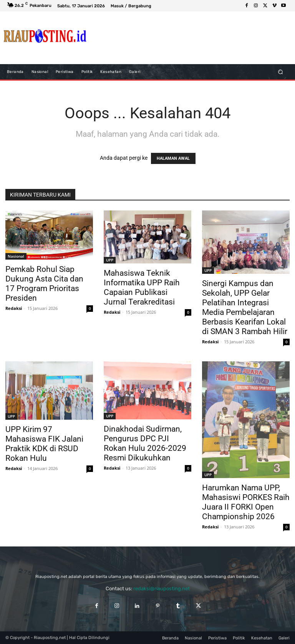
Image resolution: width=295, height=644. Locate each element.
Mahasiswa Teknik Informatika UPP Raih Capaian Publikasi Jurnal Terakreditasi (142, 287)
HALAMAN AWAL (173, 158)
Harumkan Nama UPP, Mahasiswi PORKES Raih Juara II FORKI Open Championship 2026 (246, 502)
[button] (281, 72)
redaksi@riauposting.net (162, 589)
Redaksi (14, 308)
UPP (110, 260)
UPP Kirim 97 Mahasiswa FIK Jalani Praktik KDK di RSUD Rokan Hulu (44, 444)
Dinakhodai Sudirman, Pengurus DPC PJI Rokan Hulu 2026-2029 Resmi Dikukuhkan (145, 443)
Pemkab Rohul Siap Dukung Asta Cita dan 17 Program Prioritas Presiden (44, 284)
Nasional (16, 256)
